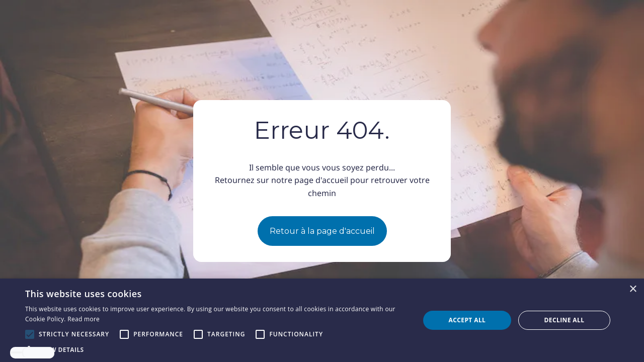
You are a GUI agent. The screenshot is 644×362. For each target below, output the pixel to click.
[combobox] (16, 352)
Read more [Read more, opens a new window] (84, 319)
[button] (217, 349)
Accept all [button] (467, 320)
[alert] (322, 320)
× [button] (633, 289)
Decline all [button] (565, 320)
